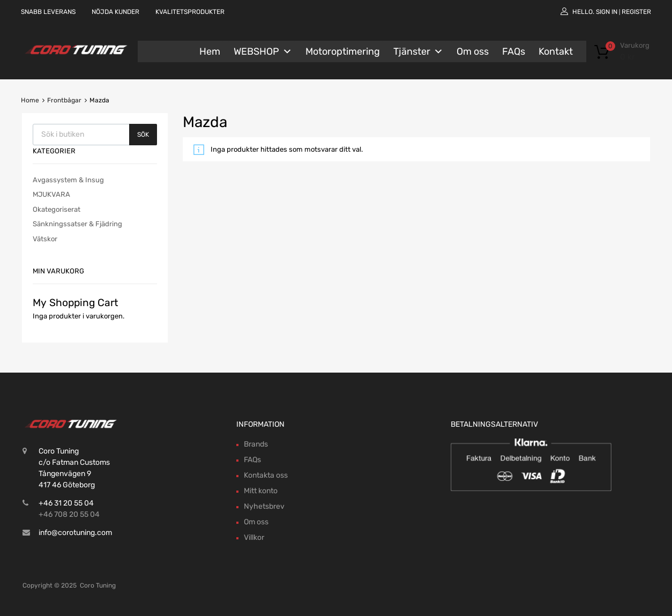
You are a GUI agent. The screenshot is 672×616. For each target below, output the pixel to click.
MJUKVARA (51, 194)
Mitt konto (261, 491)
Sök (143, 135)
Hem (210, 51)
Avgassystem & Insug (68, 180)
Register (636, 12)
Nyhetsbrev (264, 506)
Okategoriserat (57, 209)
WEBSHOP (263, 51)
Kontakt (556, 51)
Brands (256, 444)
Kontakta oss (266, 475)
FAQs (514, 51)
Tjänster (418, 51)
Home (30, 100)
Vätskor (45, 239)
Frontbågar (64, 100)
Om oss (473, 51)
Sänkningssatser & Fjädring (77, 224)
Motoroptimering (343, 51)
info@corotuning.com (75, 533)
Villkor (254, 537)
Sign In (607, 12)
